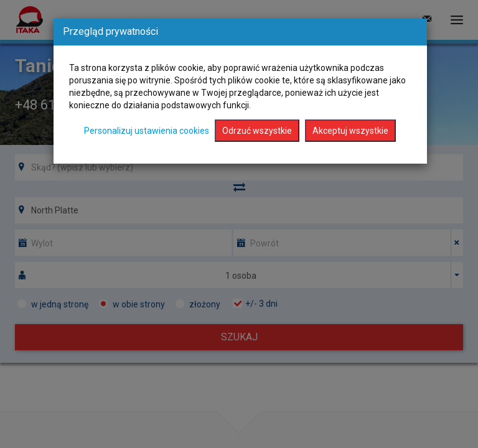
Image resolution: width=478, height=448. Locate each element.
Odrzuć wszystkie (257, 131)
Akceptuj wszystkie (350, 131)
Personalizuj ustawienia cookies (147, 131)
